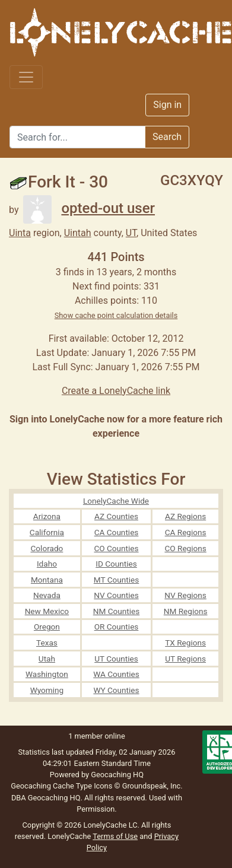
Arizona (47, 516)
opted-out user (89, 208)
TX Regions (185, 643)
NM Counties (117, 611)
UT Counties (116, 659)
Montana (47, 580)
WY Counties (116, 690)
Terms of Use (115, 836)
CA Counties (117, 532)
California (47, 532)
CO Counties (116, 548)
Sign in (167, 105)
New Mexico (47, 611)
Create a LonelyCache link (116, 391)
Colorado (47, 548)
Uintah (78, 233)
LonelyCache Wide (116, 501)
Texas (47, 643)
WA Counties (116, 674)
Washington (47, 674)
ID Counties (116, 564)
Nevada (47, 595)
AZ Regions (185, 516)
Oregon (47, 627)
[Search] (77, 137)
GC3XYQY (192, 180)
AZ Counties (116, 516)
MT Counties (116, 580)
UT (131, 233)
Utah (47, 659)
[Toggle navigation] (26, 77)
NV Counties (116, 595)
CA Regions (186, 532)
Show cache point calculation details (116, 315)
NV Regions (185, 595)
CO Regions (185, 548)
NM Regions (186, 611)
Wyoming (47, 690)
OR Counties (117, 627)
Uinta (20, 233)
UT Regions (185, 659)
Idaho (47, 564)
